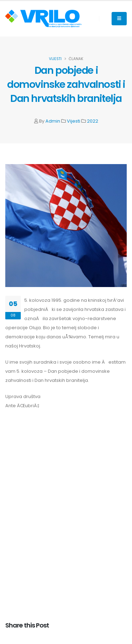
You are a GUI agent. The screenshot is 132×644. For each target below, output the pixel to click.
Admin (53, 121)
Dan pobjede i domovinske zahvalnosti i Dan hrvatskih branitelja (66, 84)
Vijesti (74, 121)
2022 (93, 121)
